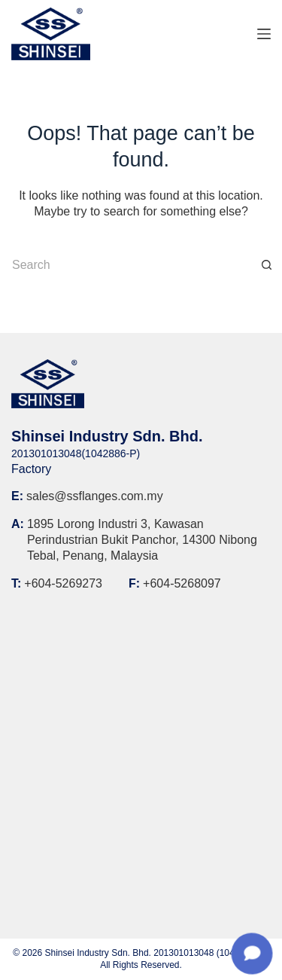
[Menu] (264, 34)
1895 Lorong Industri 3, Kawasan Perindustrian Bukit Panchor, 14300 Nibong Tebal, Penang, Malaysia (142, 540)
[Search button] (267, 265)
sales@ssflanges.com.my (95, 496)
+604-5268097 (182, 583)
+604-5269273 (63, 583)
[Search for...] (126, 265)
